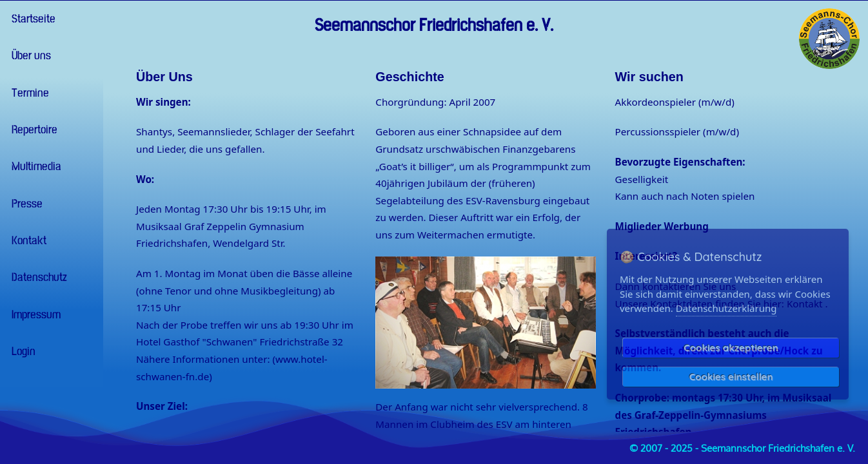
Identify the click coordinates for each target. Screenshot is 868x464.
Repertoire (32, 130)
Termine (28, 93)
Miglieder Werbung (662, 226)
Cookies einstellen (731, 377)
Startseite (31, 19)
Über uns (29, 56)
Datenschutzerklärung (726, 308)
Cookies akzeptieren (731, 348)
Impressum (34, 315)
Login (21, 352)
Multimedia (34, 167)
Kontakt (26, 241)
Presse (25, 204)
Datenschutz (37, 277)
